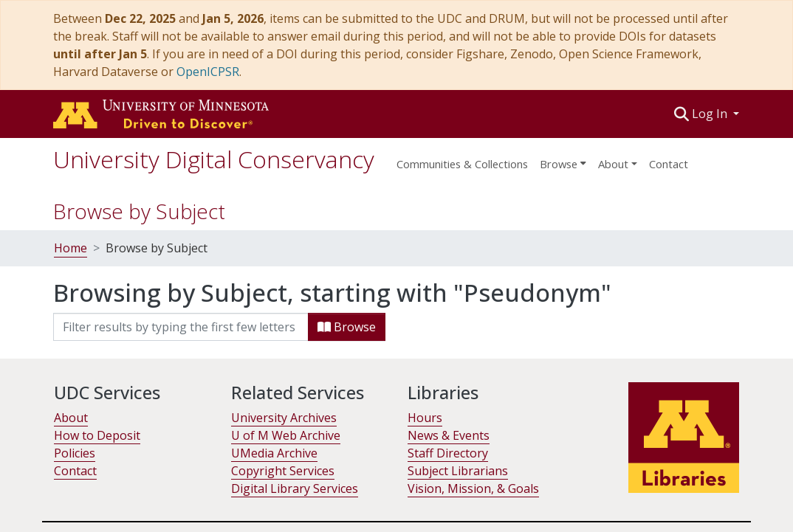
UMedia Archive (274, 453)
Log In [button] (711, 114)
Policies (75, 453)
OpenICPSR (208, 72)
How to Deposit (97, 435)
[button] (682, 114)
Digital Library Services (295, 488)
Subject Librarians (458, 471)
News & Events (449, 435)
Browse (347, 327)
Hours (425, 418)
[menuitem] (563, 159)
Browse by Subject (139, 211)
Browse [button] (559, 164)
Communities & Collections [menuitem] (462, 164)
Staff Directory (448, 453)
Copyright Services (283, 471)
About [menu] (613, 164)
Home (71, 248)
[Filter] (181, 327)
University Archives (284, 418)
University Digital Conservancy (214, 159)
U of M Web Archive (286, 435)
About (71, 418)
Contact (669, 164)
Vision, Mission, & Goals (473, 488)
